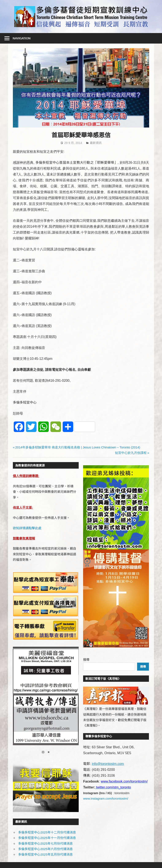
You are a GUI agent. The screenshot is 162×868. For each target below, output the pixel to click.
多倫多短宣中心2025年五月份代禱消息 (45, 854)
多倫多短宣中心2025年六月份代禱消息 (45, 849)
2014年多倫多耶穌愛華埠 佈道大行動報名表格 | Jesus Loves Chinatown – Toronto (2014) (78, 447)
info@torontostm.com (108, 764)
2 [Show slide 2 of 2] (49, 752)
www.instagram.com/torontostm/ (106, 798)
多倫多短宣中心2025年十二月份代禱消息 (47, 832)
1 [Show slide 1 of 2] (43, 752)
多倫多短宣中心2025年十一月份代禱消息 (47, 838)
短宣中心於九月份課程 (131, 453)
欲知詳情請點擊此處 (27, 528)
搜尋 (86, 660)
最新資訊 (96, 143)
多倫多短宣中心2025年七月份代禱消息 (45, 843)
